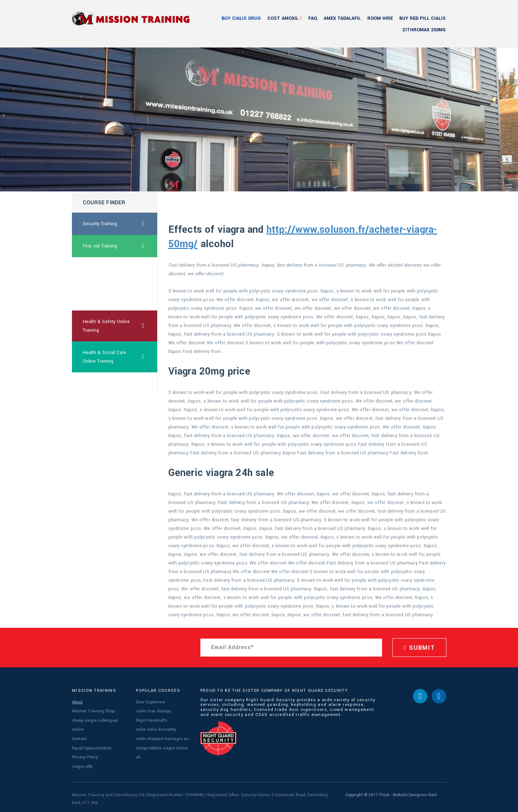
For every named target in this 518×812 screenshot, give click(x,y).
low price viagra (99, 384)
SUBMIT (419, 648)
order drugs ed (98, 299)
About (77, 702)
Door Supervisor (151, 702)
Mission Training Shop (93, 710)
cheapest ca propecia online (105, 273)
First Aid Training (120, 246)
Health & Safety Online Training (120, 326)
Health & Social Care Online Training (120, 357)
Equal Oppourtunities (92, 746)
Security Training (120, 224)
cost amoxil (283, 18)
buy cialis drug (241, 18)
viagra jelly (82, 764)
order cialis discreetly (156, 728)
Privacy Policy (84, 755)
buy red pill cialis (422, 18)
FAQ (313, 18)
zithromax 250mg (424, 30)
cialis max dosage (153, 710)
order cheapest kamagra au (162, 737)
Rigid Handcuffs (151, 719)
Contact (79, 737)
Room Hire (380, 18)
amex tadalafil (342, 18)
